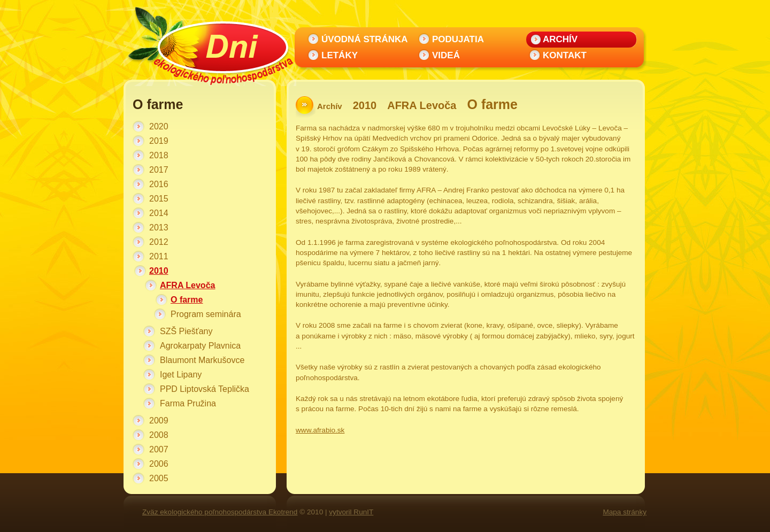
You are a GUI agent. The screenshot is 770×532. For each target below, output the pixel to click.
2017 (159, 170)
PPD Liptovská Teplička (205, 389)
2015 (159, 199)
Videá (446, 55)
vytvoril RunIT (351, 512)
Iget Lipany (181, 375)
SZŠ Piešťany (186, 331)
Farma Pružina (188, 403)
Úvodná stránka (365, 39)
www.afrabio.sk (320, 430)
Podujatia (458, 39)
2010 (159, 271)
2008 (159, 435)
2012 (159, 242)
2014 (159, 213)
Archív (560, 39)
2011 (159, 256)
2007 (159, 449)
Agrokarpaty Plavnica (200, 346)
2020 (159, 126)
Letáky (340, 55)
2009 (159, 421)
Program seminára (206, 314)
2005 (159, 478)
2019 (159, 141)
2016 (159, 184)
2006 (159, 464)
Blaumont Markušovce (202, 360)
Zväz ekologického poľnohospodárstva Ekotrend (220, 512)
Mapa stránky (625, 512)
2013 (159, 228)
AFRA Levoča (187, 285)
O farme (187, 300)
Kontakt (565, 55)
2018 (159, 155)
